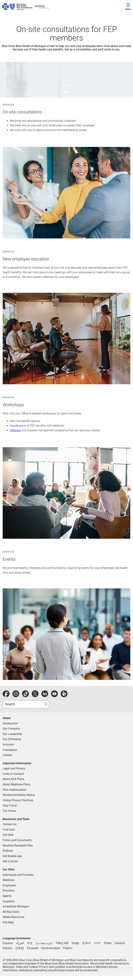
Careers (7, 755)
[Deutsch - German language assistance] (120, 943)
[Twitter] (35, 696)
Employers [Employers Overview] (9, 885)
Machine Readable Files (18, 846)
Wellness (15, 430)
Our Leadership (12, 734)
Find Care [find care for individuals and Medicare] (9, 830)
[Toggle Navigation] (128, 7)
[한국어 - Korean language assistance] (86, 943)
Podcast (8, 851)
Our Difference (12, 739)
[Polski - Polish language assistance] (108, 943)
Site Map (8, 922)
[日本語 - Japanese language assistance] (20, 948)
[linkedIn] (45, 696)
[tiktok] (25, 696)
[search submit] (46, 704)
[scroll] (62, 87)
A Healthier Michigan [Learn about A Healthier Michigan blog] (16, 906)
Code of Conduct (13, 774)
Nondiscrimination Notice (19, 795)
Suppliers (9, 901)
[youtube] (54, 696)
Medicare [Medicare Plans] (9, 880)
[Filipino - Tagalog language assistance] (68, 948)
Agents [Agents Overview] (7, 896)
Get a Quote (10, 861)
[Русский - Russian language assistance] (32, 948)
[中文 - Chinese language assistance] (30, 943)
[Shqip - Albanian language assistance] (75, 943)
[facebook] (6, 696)
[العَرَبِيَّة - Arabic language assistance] (20, 943)
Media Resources (14, 917)
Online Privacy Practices (18, 800)
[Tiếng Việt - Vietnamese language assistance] (62, 943)
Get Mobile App (12, 856)
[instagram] (16, 696)
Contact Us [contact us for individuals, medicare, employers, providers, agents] (10, 824)
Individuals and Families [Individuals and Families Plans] (18, 875)
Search (11, 704)
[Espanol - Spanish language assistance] (8, 943)
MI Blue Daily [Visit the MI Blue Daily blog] (11, 912)
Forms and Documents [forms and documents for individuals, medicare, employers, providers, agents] (17, 840)
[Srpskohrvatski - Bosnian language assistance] (51, 948)
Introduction (10, 723)
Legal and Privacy (14, 768)
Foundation (10, 750)
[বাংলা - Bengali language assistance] (97, 943)
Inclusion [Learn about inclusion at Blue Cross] (8, 745)
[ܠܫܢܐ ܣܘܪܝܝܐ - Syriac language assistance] (44, 943)
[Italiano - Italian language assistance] (7, 948)
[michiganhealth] (64, 696)
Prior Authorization (14, 790)
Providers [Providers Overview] (9, 891)
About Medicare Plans (17, 784)
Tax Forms (9, 811)
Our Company (11, 729)
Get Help (8, 835)
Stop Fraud (10, 805)
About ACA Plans (13, 779)
